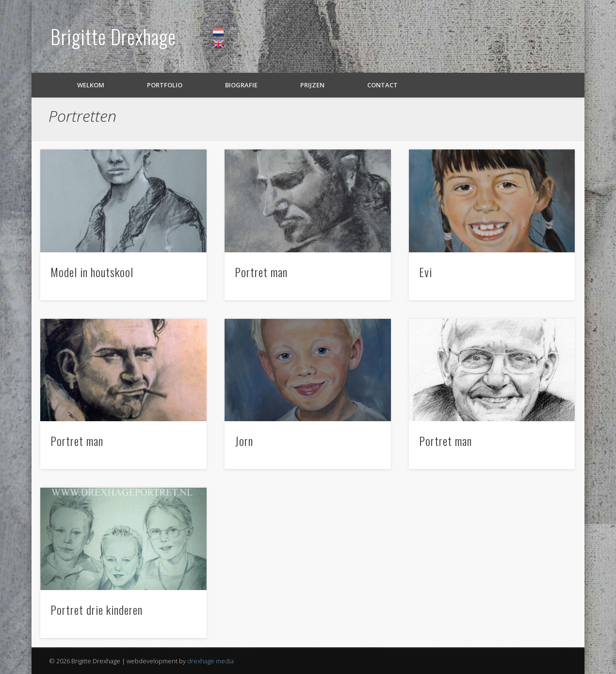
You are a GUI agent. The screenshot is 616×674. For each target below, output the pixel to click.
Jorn (244, 441)
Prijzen (312, 85)
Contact (382, 85)
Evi (426, 272)
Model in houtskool (92, 272)
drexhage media (211, 661)
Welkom (91, 85)
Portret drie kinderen (97, 609)
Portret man (261, 272)
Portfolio (165, 85)
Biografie (241, 85)
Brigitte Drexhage (113, 36)
